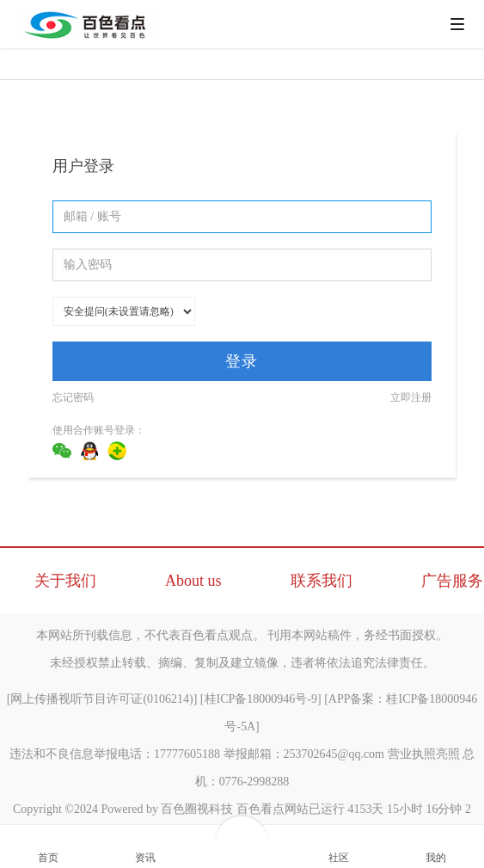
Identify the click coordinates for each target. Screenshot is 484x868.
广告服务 (452, 581)
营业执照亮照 (424, 754)
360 (117, 451)
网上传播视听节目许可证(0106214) (101, 699)
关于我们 (65, 581)
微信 (62, 451)
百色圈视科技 (197, 809)
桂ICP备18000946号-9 (261, 699)
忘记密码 (73, 397)
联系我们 (322, 581)
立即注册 (411, 397)
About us (193, 581)
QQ (89, 451)
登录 (242, 361)
